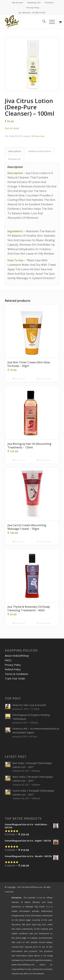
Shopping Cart (34, 2)
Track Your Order (15, 678)
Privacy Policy (33, 8)
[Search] (42, 22)
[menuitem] (18, 3)
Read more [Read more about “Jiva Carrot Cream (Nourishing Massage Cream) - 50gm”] (19, 542)
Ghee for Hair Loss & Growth (29, 705)
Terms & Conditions (16, 674)
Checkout (49, 2)
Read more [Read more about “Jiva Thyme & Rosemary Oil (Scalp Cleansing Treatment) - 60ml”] (19, 623)
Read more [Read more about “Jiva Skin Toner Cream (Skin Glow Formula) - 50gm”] (19, 379)
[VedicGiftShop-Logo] (27, 22)
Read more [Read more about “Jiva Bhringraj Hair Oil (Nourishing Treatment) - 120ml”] (19, 460)
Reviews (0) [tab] (14, 159)
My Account (18, 2)
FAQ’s (8, 660)
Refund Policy (13, 669)
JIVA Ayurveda (38, 136)
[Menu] (50, 22)
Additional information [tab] (40, 151)
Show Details (44, 379)
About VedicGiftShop (17, 656)
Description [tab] (15, 151)
